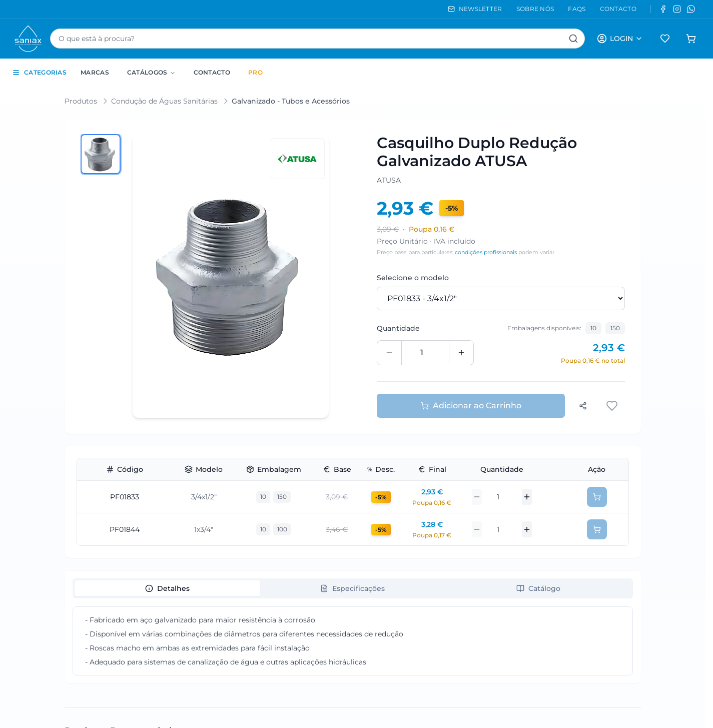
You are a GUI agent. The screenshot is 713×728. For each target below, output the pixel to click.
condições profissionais (486, 252)
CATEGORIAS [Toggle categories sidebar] (39, 73)
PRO (255, 72)
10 (593, 328)
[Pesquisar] (573, 39)
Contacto (212, 72)
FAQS (577, 9)
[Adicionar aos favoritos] (613, 406)
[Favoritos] (665, 39)
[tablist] (353, 588)
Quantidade (398, 328)
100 (282, 529)
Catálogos (151, 72)
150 (615, 328)
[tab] (167, 588)
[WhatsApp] (691, 9)
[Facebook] (663, 9)
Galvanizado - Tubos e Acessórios (291, 101)
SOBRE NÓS (535, 9)
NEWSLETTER (475, 9)
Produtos (81, 101)
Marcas (95, 72)
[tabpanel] (353, 641)
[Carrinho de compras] (691, 39)
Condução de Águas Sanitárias (164, 101)
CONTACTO (618, 9)
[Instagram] (677, 9)
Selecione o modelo (413, 278)
